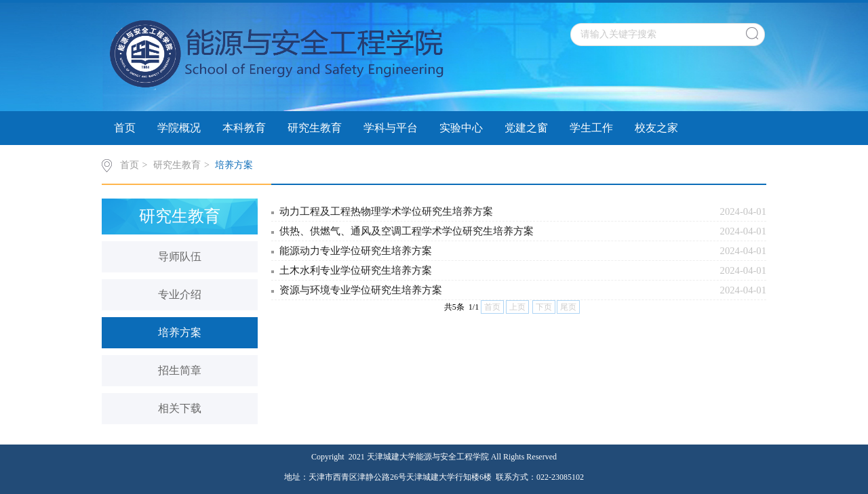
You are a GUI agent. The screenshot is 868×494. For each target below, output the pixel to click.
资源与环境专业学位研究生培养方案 (361, 290)
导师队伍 (180, 256)
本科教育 (244, 128)
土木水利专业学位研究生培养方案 (356, 270)
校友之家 (656, 128)
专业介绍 (180, 294)
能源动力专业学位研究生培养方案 (356, 251)
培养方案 (234, 165)
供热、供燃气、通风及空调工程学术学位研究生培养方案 (407, 231)
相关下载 (180, 408)
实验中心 (461, 128)
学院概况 (179, 128)
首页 (125, 128)
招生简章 (180, 370)
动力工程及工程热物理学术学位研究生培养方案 (386, 211)
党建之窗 (526, 128)
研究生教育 (315, 128)
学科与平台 (391, 128)
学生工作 (591, 128)
